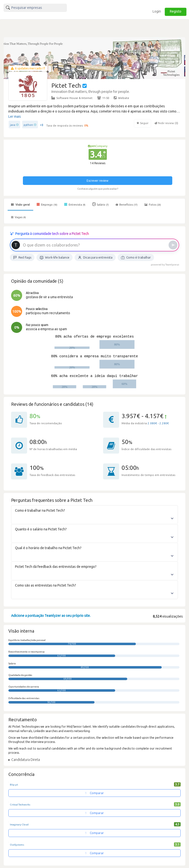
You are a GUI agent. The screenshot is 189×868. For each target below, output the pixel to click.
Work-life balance (55, 258)
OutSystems (17, 845)
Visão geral (20, 205)
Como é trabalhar (136, 258)
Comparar (94, 793)
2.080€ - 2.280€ (158, 423)
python (28, 125)
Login (157, 11)
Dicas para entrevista (95, 258)
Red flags (22, 258)
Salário (101, 204)
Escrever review (97, 181)
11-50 (103, 98)
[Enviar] (173, 245)
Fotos (153, 205)
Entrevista (75, 204)
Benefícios (127, 205)
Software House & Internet (72, 98)
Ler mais (15, 116)
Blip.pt (14, 785)
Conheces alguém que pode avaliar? (98, 189)
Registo (176, 11)
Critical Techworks (20, 805)
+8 (42, 125)
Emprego (47, 204)
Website (121, 98)
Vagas (18, 217)
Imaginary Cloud (19, 825)
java (13, 125)
